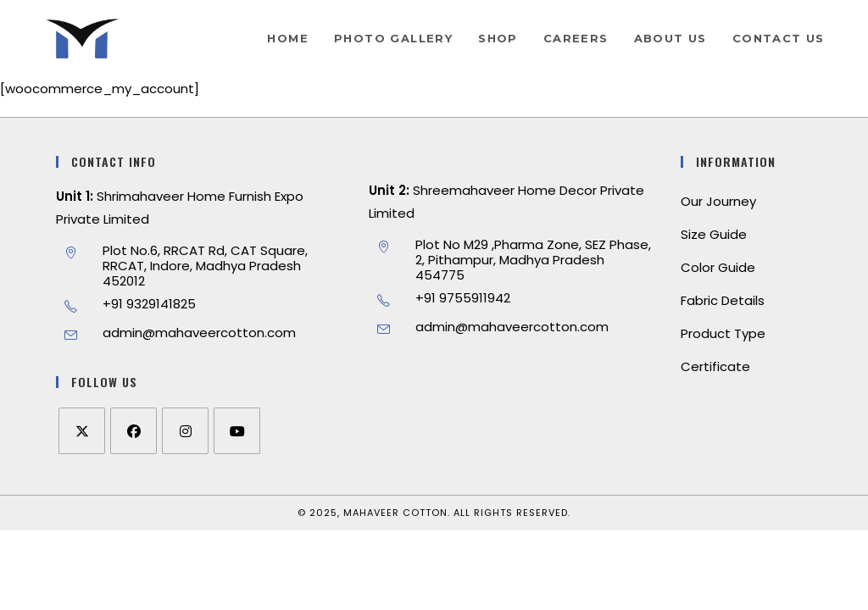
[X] (82, 431)
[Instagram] (185, 431)
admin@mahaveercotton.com (199, 333)
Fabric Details (723, 300)
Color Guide (718, 267)
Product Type (723, 333)
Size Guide (714, 234)
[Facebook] (134, 431)
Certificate (715, 366)
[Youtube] (237, 431)
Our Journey (718, 201)
